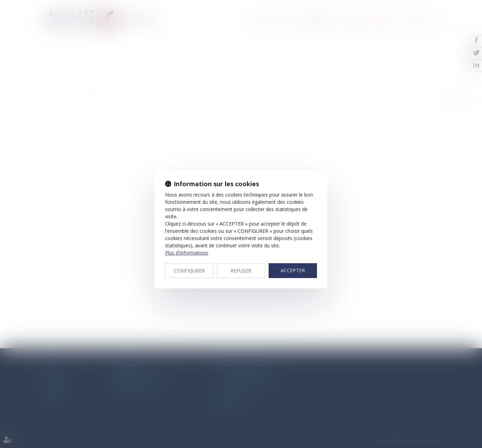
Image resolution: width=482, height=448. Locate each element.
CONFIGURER (189, 271)
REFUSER (241, 271)
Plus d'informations (187, 253)
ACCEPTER (293, 270)
